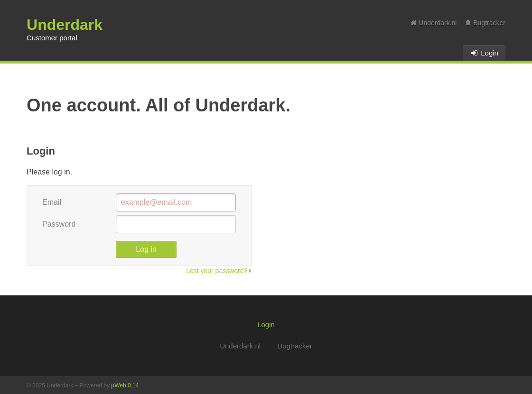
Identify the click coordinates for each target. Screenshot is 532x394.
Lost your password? (219, 271)
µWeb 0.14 (125, 385)
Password (59, 224)
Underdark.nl (434, 23)
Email (52, 202)
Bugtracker (485, 23)
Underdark (65, 25)
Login (484, 53)
